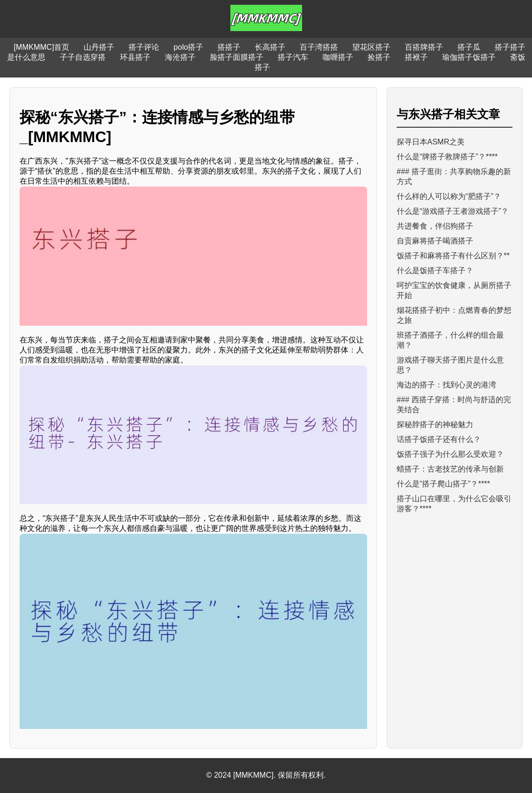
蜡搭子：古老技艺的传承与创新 (450, 469)
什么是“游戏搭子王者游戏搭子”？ (453, 211)
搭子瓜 (469, 47)
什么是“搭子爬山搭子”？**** (444, 484)
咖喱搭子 (338, 57)
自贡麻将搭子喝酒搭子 (435, 241)
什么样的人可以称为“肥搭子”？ (449, 196)
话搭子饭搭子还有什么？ (439, 439)
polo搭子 (188, 47)
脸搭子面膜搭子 (237, 57)
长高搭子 (270, 47)
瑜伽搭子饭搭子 (469, 57)
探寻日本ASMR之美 (431, 142)
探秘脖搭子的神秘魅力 (435, 424)
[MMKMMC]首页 (42, 47)
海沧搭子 (180, 57)
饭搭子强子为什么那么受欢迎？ (450, 454)
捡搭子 (379, 57)
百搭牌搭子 (424, 47)
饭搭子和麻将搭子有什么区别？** (453, 256)
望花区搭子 (371, 47)
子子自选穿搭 (83, 57)
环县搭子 (135, 57)
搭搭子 (229, 47)
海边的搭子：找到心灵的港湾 (446, 385)
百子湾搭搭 (319, 47)
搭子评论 (144, 47)
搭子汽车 (293, 57)
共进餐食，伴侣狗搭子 (435, 226)
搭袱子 (416, 57)
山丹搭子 (99, 47)
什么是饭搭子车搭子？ (435, 270)
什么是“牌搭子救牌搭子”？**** (447, 157)
